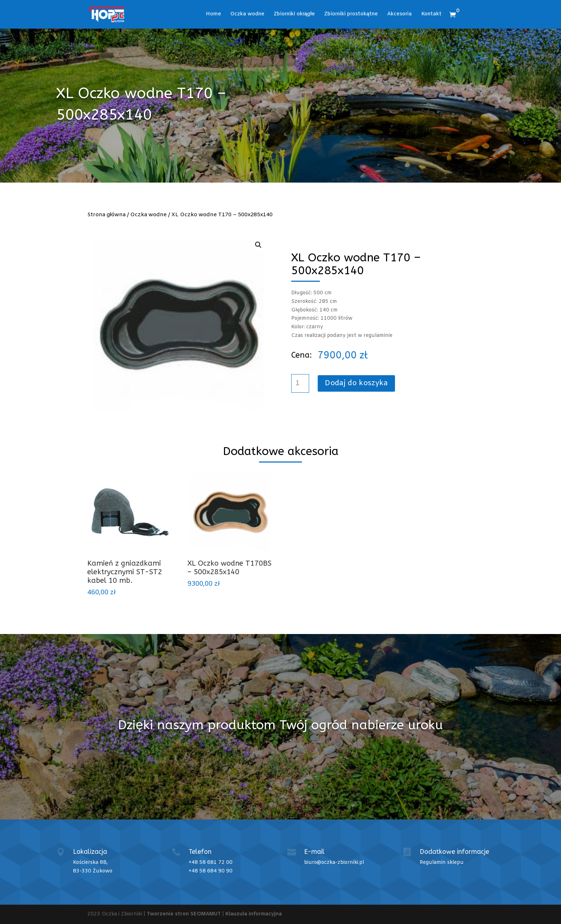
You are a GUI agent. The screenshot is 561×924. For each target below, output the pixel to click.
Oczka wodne (247, 15)
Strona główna (106, 215)
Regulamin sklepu (442, 863)
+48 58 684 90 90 (211, 871)
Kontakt (431, 15)
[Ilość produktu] (300, 383)
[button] (258, 245)
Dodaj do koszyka (356, 383)
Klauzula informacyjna (254, 914)
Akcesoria (399, 15)
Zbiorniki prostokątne (351, 15)
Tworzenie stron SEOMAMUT (184, 914)
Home (213, 15)
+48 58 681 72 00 (211, 863)
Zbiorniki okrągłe (294, 15)
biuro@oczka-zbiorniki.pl (334, 863)
